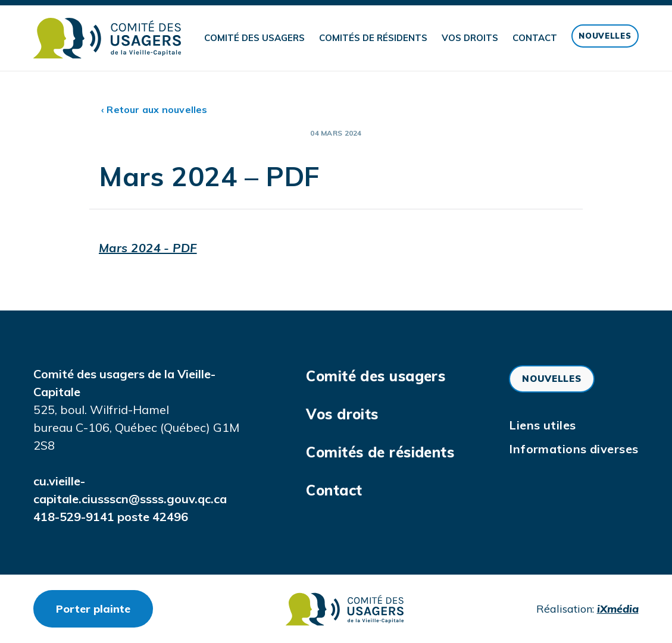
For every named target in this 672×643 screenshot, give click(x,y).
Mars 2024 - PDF (148, 248)
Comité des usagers (254, 38)
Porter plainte (104, 609)
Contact (535, 38)
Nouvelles (605, 36)
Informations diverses (573, 449)
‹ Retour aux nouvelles (154, 109)
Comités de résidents (373, 38)
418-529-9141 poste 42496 (111, 517)
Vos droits (470, 38)
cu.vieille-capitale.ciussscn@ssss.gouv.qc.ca (130, 490)
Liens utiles (542, 425)
